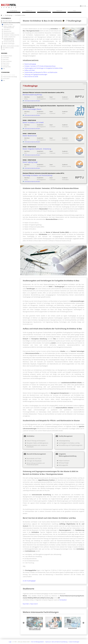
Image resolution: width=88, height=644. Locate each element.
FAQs (74, 11)
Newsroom (59, 11)
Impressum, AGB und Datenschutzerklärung (56, 642)
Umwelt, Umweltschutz (10, 37)
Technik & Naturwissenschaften (11, 23)
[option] (35, 624)
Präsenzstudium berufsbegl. (10, 77)
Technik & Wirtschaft (9, 42)
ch (81, 6)
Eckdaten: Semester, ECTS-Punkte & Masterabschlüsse (40, 66)
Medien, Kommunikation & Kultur (11, 46)
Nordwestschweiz (8, 56)
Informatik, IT (7, 29)
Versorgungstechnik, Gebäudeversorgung (9, 39)
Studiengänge (9, 15)
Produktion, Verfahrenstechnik (11, 35)
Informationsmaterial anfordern (31, 101)
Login (10, 642)
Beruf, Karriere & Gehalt (31, 77)
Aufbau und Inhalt (29, 70)
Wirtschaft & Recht (7, 21)
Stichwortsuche (44, 11)
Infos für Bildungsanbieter (37, 642)
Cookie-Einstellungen (74, 642)
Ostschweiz (6, 58)
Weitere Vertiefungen (9, 44)
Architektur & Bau (20, 15)
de (85, 6)
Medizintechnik (8, 31)
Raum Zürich (6, 63)
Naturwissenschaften (9, 33)
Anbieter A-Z (29, 11)
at (83, 6)
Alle (4, 50)
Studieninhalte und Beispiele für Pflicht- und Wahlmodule (41, 72)
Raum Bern (6, 59)
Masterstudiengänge (30, 64)
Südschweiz (6, 65)
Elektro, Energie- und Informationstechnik (9, 27)
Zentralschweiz (7, 67)
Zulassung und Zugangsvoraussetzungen (36, 74)
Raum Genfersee (7, 61)
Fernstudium (6, 79)
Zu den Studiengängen (29, 581)
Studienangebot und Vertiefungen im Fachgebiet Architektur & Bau (44, 68)
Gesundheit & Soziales (8, 48)
